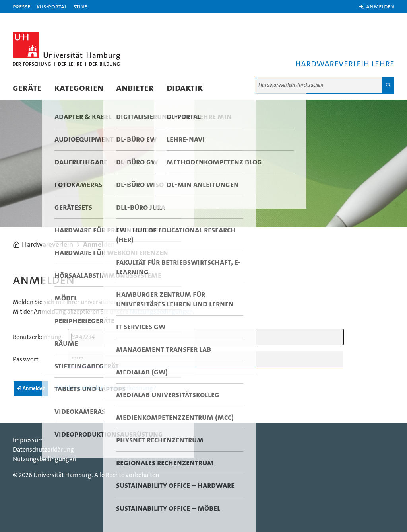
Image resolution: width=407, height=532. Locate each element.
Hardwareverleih (47, 245)
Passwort (26, 359)
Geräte (27, 88)
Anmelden (99, 245)
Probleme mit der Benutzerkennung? (106, 388)
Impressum (28, 440)
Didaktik (185, 88)
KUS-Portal (52, 6)
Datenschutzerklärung (43, 450)
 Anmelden (376, 6)
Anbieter (135, 88)
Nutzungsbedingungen (161, 312)
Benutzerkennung (37, 337)
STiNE (80, 6)
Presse (21, 6)
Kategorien (79, 88)
